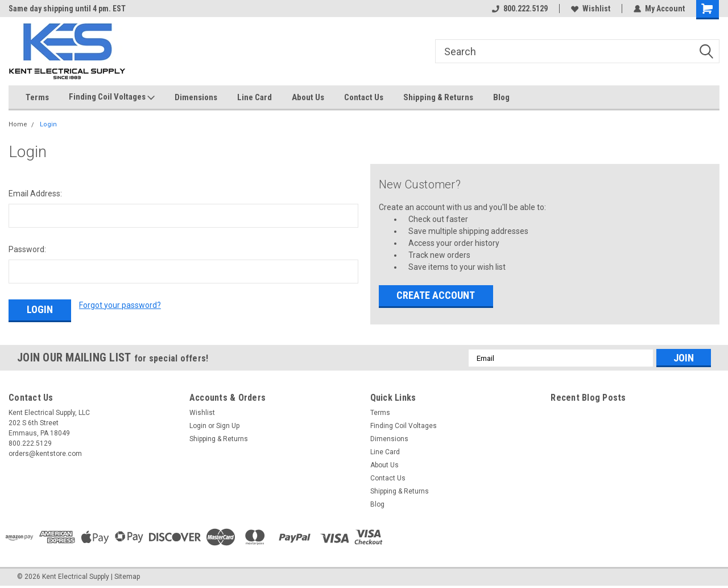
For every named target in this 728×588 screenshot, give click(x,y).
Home (18, 124)
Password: (27, 249)
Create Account (436, 295)
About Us (308, 97)
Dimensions (196, 97)
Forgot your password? (120, 305)
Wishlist (591, 9)
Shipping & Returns (438, 97)
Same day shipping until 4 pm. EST (67, 9)
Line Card (255, 97)
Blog (501, 97)
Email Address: (35, 194)
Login (48, 124)
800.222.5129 (520, 9)
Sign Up (228, 426)
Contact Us (364, 97)
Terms (37, 97)
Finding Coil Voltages (112, 97)
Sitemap (127, 577)
